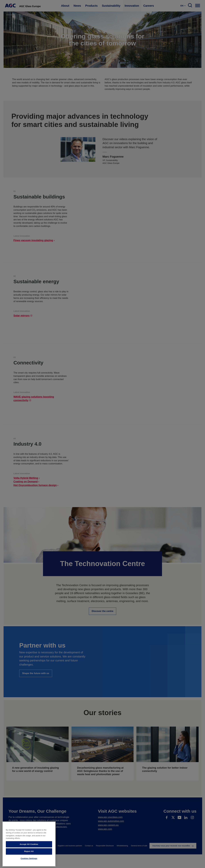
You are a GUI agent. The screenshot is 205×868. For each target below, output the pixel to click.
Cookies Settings (29, 858)
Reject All (29, 851)
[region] (29, 844)
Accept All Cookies (29, 844)
